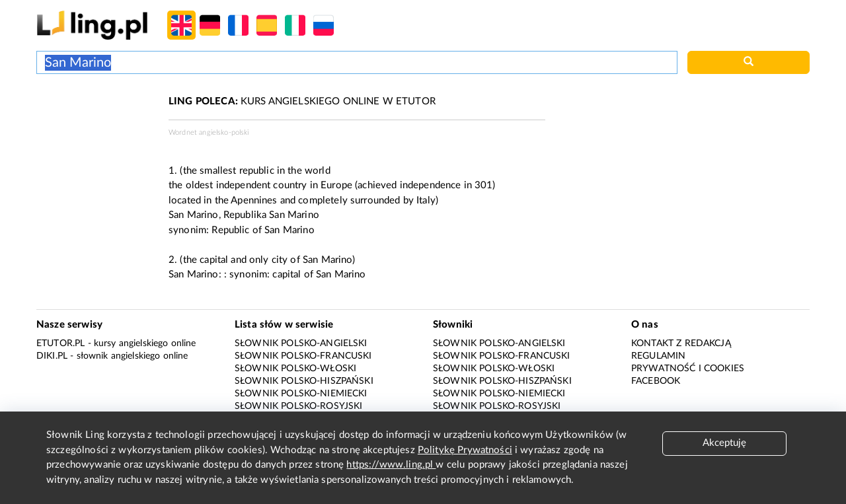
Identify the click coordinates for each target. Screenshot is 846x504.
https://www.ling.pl (391, 465)
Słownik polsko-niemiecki (301, 394)
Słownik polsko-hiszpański (304, 381)
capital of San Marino (319, 274)
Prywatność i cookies (688, 369)
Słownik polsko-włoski (295, 369)
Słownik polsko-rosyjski (298, 406)
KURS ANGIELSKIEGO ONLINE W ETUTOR (302, 101)
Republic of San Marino (263, 230)
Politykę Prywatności (465, 450)
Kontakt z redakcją (681, 343)
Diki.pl (52, 356)
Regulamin (658, 356)
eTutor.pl (60, 343)
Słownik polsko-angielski (301, 343)
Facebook (656, 381)
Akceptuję (724, 443)
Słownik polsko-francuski (303, 356)
